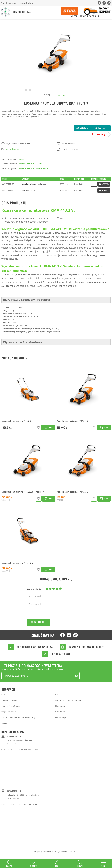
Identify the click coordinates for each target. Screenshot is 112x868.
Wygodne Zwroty (9, 712)
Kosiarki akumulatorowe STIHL (33, 168)
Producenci (60, 712)
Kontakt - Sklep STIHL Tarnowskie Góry (18, 717)
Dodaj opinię (38, 622)
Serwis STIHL (7, 723)
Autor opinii (35, 596)
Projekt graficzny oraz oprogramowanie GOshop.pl (56, 852)
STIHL (21, 159)
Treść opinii (35, 604)
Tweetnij (61, 95)
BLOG (58, 694)
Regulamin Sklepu (9, 700)
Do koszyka (104, 184)
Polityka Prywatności (10, 706)
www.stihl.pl (61, 717)
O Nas (4, 694)
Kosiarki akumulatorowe (31, 164)
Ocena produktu (34, 589)
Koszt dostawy (10, 149)
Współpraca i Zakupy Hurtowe (68, 700)
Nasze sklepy (61, 706)
